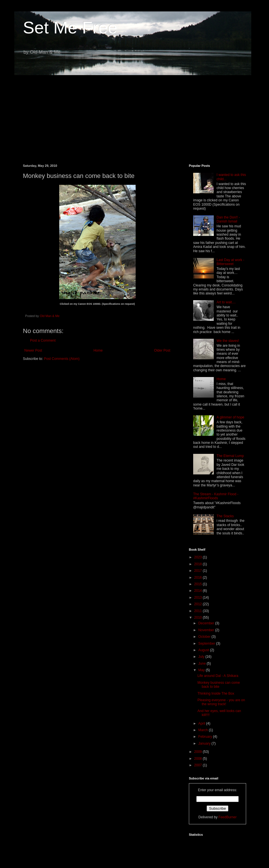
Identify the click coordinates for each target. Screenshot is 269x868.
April (202, 723)
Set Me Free (70, 28)
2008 (199, 759)
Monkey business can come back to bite (219, 685)
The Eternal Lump (230, 456)
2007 (199, 765)
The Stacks (225, 516)
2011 (199, 611)
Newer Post (33, 350)
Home (98, 350)
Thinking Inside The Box (216, 693)
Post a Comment (43, 340)
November (207, 630)
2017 (199, 571)
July (202, 657)
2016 (199, 578)
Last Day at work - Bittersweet (231, 262)
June (202, 663)
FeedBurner (227, 817)
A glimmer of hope (231, 417)
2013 (199, 598)
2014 (199, 591)
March (204, 730)
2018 (199, 564)
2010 (199, 618)
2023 (199, 557)
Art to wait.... (226, 302)
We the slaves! (228, 341)
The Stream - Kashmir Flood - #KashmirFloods (216, 496)
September (207, 644)
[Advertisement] (134, 115)
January (205, 743)
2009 (199, 752)
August (204, 650)
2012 (199, 604)
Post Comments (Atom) (62, 359)
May (202, 670)
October (205, 637)
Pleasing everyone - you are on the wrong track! (221, 702)
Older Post (162, 350)
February (206, 737)
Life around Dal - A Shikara (218, 676)
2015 (199, 584)
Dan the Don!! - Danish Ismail (228, 219)
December (207, 623)
